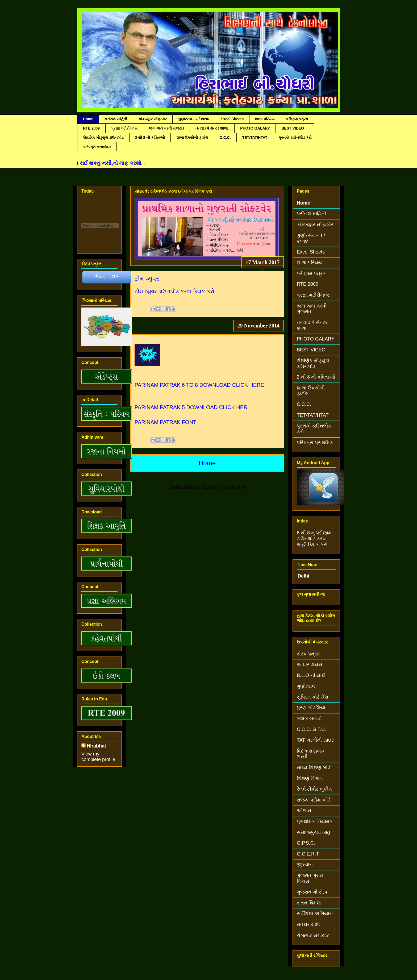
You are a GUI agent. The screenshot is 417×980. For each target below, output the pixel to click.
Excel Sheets (232, 119)
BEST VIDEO (293, 128)
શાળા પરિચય (265, 119)
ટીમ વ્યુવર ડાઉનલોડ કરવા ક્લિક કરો (174, 291)
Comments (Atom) (223, 487)
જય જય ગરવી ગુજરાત (166, 128)
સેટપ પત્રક (308, 654)
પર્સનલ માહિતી (116, 119)
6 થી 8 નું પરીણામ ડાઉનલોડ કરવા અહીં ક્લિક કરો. (314, 539)
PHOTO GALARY (255, 128)
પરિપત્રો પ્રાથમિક (97, 147)
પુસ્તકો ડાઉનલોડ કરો (295, 138)
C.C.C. (225, 138)
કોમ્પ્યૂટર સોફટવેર (153, 119)
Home (88, 119)
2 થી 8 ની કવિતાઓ (150, 138)
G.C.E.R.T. (308, 854)
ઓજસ (304, 811)
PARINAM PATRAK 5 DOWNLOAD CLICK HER (191, 407)
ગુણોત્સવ (306, 686)
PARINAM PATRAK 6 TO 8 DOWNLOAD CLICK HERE (199, 385)
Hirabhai (96, 746)
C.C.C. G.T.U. (311, 729)
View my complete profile (98, 757)
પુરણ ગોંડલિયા (311, 708)
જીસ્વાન (305, 865)
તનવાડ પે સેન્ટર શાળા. (212, 128)
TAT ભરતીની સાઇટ (315, 740)
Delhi (303, 576)
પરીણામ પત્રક (297, 119)
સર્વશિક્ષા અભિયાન (315, 913)
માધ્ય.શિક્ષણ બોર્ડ (314, 767)
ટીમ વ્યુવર (147, 279)
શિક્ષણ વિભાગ (310, 778)
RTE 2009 (91, 128)
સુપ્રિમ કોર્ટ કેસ (313, 697)
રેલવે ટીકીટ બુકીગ (314, 789)
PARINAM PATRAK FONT (165, 422)
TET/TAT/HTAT (255, 138)
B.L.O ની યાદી (311, 675)
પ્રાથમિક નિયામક (315, 821)
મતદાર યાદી (308, 924)
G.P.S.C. (306, 843)
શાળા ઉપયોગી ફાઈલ (192, 138)
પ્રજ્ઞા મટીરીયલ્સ (124, 128)
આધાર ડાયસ (310, 665)
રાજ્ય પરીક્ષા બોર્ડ (314, 800)
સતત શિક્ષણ (309, 903)
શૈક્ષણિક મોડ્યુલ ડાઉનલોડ (103, 138)
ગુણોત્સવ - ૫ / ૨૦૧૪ (194, 119)
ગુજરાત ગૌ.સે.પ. (313, 892)
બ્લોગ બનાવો (309, 719)
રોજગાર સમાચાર (313, 935)
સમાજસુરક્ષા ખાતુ (314, 832)
